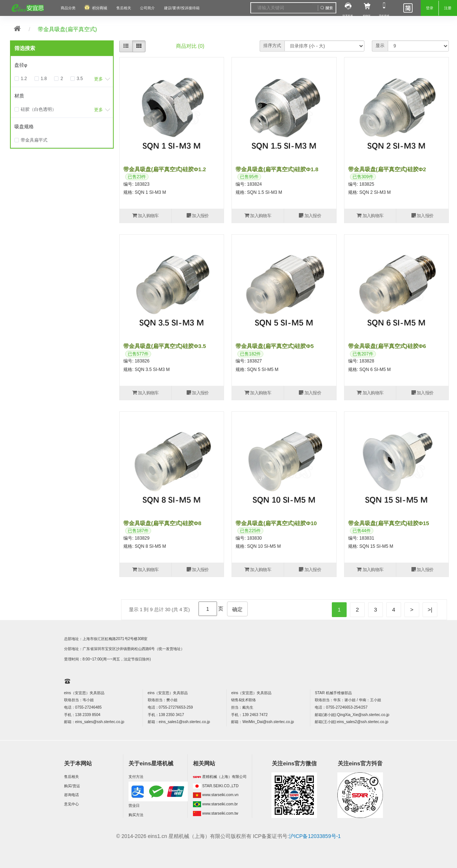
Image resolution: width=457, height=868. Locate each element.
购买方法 (136, 815)
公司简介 (147, 8)
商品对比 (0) (190, 46)
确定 (237, 609)
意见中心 (71, 804)
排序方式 (272, 46)
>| (430, 609)
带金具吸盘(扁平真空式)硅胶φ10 (276, 523)
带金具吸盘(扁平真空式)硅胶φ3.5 (165, 346)
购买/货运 (72, 786)
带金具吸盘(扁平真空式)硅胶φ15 (389, 523)
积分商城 (100, 8)
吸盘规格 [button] (24, 127)
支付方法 (136, 777)
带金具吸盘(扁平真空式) (67, 29)
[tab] (62, 65)
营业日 (134, 806)
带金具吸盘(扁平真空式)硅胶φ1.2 (165, 169)
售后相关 (124, 8)
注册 (448, 8)
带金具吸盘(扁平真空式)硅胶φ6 (387, 346)
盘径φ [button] (21, 65)
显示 (380, 46)
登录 (430, 8)
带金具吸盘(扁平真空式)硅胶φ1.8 (277, 169)
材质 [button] (19, 96)
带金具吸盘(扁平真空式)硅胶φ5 (275, 346)
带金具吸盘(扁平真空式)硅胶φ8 (162, 523)
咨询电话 (71, 795)
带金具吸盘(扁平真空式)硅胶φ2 (387, 169)
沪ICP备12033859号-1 (315, 836)
